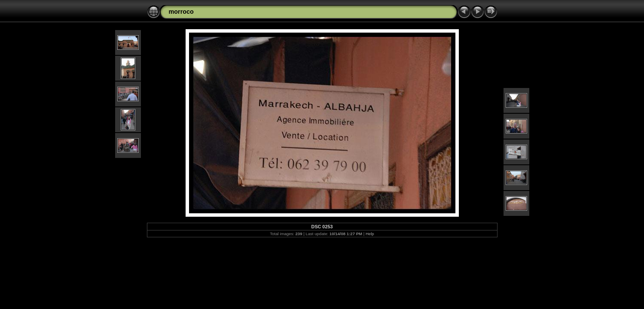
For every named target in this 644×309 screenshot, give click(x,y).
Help (370, 234)
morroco (181, 12)
